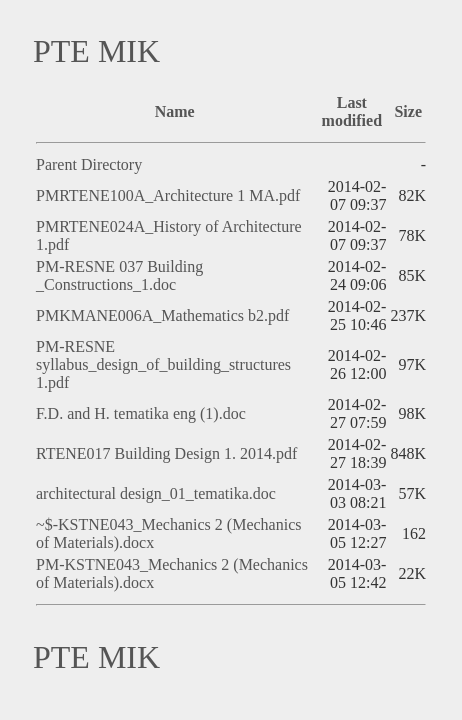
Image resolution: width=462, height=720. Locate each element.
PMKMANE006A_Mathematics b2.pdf (162, 315)
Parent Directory (89, 164)
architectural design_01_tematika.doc (156, 493)
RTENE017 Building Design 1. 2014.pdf (166, 453)
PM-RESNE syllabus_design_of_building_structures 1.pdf (163, 364)
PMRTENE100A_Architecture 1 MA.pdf (168, 195)
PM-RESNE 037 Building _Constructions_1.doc (119, 275)
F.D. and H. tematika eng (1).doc (141, 413)
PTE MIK (96, 51)
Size (408, 111)
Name (175, 111)
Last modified (352, 111)
